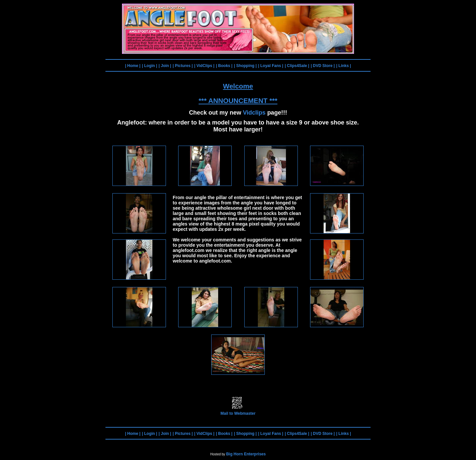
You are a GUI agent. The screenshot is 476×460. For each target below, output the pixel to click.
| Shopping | (245, 66)
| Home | (133, 66)
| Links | (344, 66)
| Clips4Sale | (297, 66)
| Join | (165, 66)
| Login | (149, 66)
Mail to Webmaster (238, 412)
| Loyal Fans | (271, 66)
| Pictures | (183, 66)
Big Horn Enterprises (246, 454)
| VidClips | (204, 66)
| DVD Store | (323, 66)
